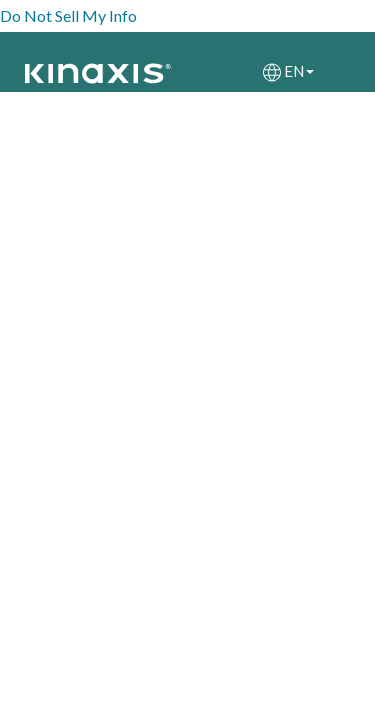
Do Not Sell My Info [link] (68, 15)
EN (299, 71)
